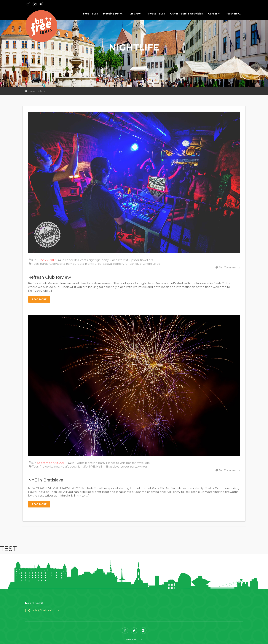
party (105, 260)
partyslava (105, 264)
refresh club (133, 264)
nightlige (95, 260)
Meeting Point (113, 14)
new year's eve (65, 467)
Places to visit (119, 260)
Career (213, 14)
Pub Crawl (134, 14)
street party (129, 467)
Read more (39, 299)
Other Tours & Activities (186, 14)
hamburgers (75, 264)
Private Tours (156, 14)
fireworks (46, 467)
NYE (92, 467)
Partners (232, 14)
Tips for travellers (141, 260)
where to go (152, 264)
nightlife (91, 264)
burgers (45, 264)
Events (83, 260)
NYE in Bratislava (108, 467)
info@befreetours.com (50, 610)
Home (32, 91)
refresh (118, 264)
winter (143, 467)
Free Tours (91, 14)
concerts (71, 260)
